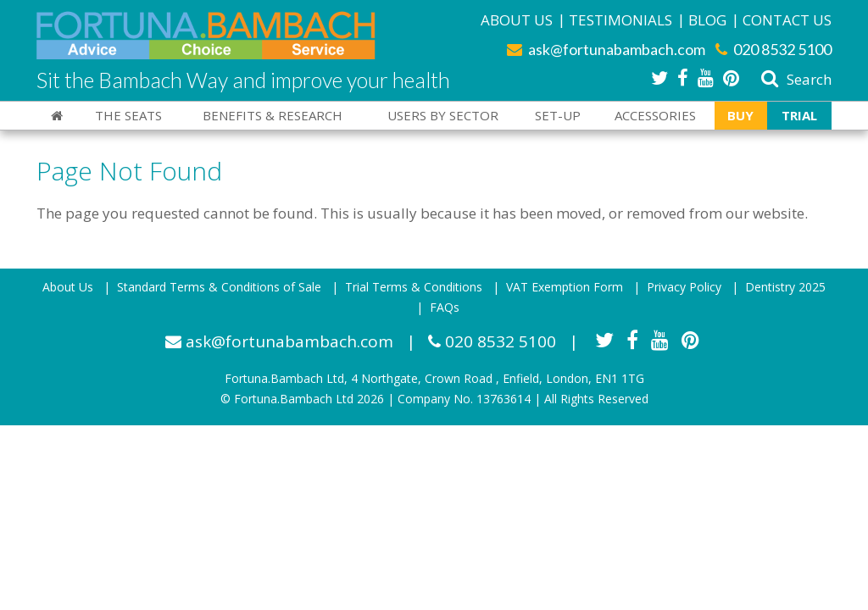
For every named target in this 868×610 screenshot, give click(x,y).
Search (795, 79)
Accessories (655, 115)
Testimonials (620, 20)
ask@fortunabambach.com (606, 49)
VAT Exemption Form (565, 287)
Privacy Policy (684, 287)
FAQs (445, 307)
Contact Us (787, 20)
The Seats (128, 115)
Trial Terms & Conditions (414, 287)
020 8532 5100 (773, 49)
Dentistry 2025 (785, 287)
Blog (707, 20)
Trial (799, 115)
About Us (517, 20)
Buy (740, 115)
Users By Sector (443, 115)
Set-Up (558, 115)
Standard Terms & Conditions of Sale (219, 287)
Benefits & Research (273, 115)
